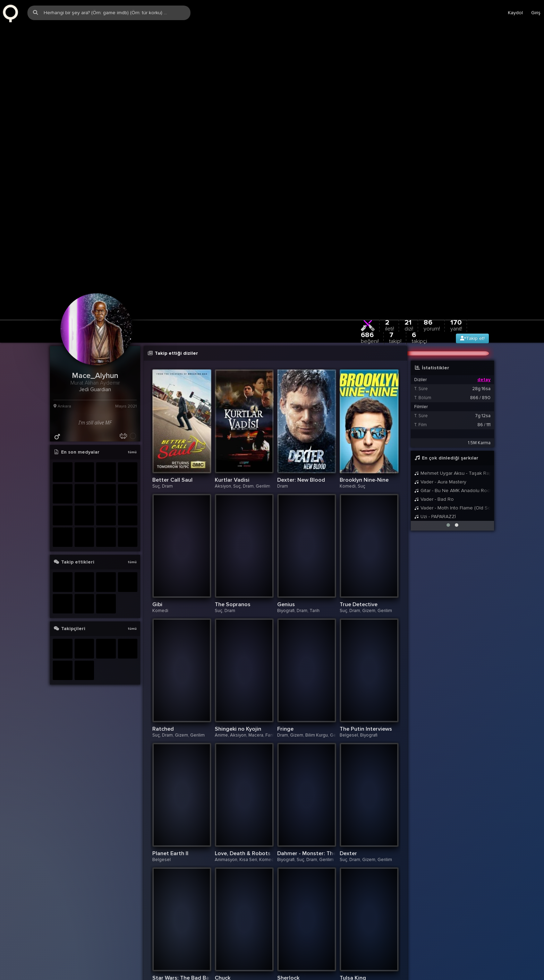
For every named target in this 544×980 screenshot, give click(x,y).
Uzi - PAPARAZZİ (435, 422)
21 (409, 230)
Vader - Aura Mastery (440, 387)
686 (370, 243)
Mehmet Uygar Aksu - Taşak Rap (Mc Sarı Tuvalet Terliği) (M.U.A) (452, 378)
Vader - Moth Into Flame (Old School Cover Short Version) (452, 413)
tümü (132, 357)
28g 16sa (481, 294)
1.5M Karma (479, 348)
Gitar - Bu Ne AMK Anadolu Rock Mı (452, 396)
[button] (448, 430)
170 (456, 230)
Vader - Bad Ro (434, 404)
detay (484, 285)
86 (432, 230)
